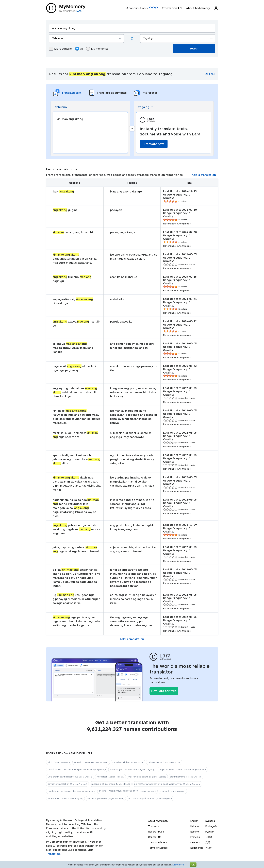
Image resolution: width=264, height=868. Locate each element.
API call (210, 74)
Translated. (53, 854)
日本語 (209, 837)
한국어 (209, 848)
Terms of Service (158, 848)
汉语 (208, 842)
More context (61, 49)
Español (195, 832)
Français (195, 837)
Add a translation (204, 175)
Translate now (154, 144)
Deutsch (195, 842)
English (194, 821)
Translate (154, 826)
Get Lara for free (164, 691)
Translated (158, 842)
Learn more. (178, 865)
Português (211, 826)
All (79, 49)
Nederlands (197, 848)
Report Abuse (156, 832)
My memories (97, 49)
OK (193, 865)
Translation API (172, 8)
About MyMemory (198, 8)
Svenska (210, 821)
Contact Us (155, 837)
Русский (210, 832)
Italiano (195, 826)
